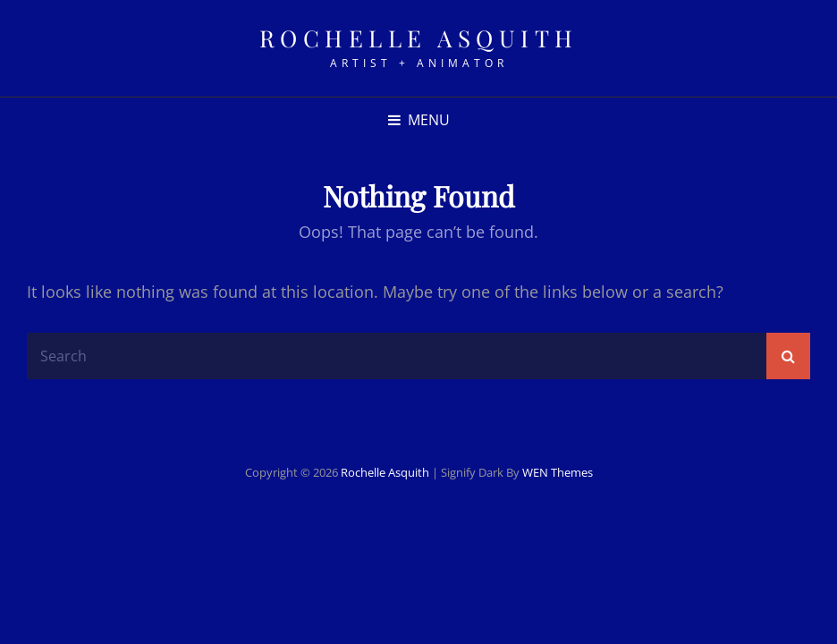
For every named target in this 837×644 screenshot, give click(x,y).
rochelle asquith (419, 38)
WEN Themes (558, 472)
